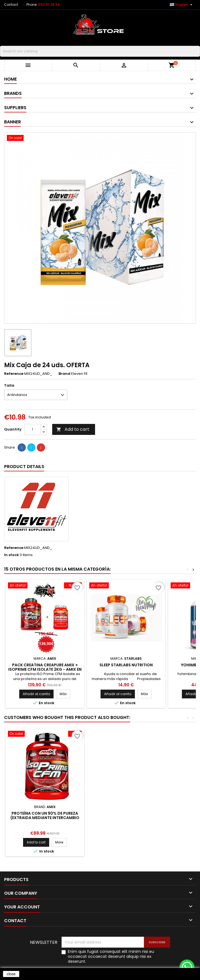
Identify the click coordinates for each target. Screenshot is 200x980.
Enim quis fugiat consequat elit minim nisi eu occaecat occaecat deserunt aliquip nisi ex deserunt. (111, 956)
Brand (64, 374)
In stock (12, 555)
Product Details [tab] (24, 467)
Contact (11, 5)
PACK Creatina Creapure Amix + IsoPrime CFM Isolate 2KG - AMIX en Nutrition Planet (45, 669)
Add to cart (73, 429)
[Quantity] (32, 429)
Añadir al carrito (36, 694)
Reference (14, 374)
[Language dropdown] (182, 5)
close (11, 974)
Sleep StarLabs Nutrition (126, 665)
